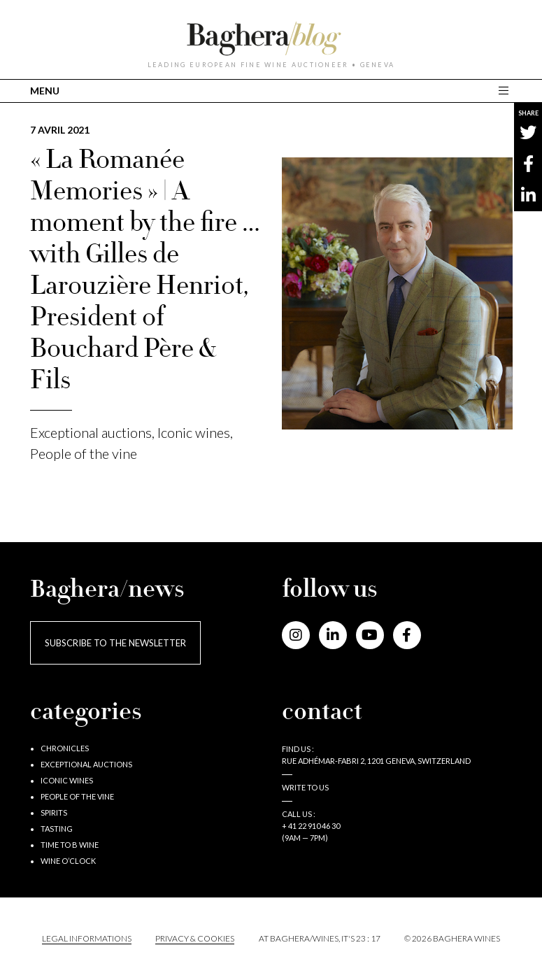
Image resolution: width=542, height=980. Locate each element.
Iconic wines (194, 432)
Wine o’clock (68, 861)
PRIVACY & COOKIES (195, 938)
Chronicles (65, 748)
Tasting (57, 829)
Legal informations (87, 938)
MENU (45, 91)
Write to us (305, 787)
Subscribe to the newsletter (115, 643)
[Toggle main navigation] (505, 91)
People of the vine (84, 453)
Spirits (54, 812)
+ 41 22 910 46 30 (311, 826)
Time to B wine (70, 845)
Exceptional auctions (91, 432)
